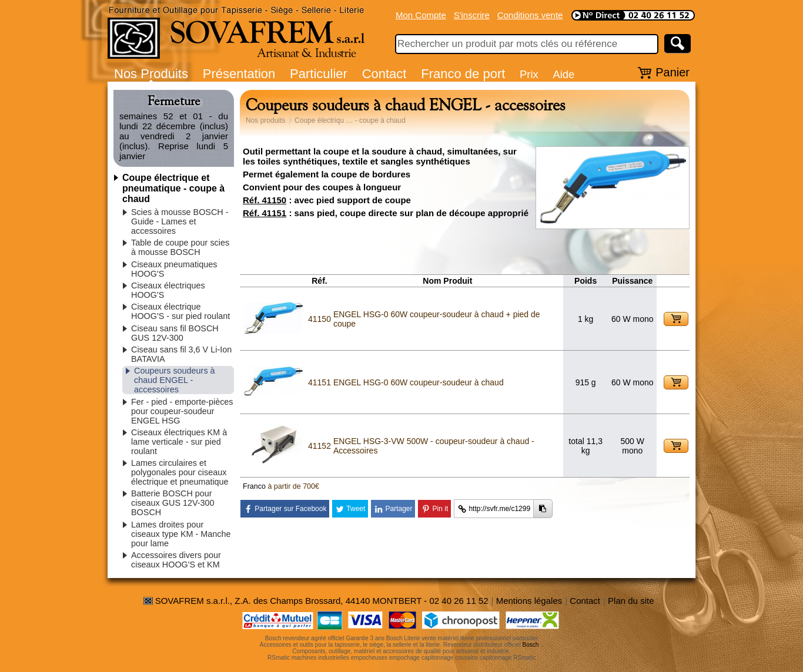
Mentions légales (529, 601)
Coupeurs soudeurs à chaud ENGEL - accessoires (175, 380)
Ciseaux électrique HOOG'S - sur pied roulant (180, 311)
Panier (672, 72)
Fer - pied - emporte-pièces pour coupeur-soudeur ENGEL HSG (182, 411)
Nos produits (265, 120)
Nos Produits (151, 74)
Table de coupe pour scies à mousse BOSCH (180, 247)
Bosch (531, 645)
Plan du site (631, 601)
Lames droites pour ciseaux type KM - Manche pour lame (181, 534)
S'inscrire (472, 15)
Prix (529, 74)
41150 (319, 319)
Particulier (319, 74)
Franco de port (463, 74)
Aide (563, 74)
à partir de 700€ (293, 486)
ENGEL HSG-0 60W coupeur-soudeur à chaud (419, 382)
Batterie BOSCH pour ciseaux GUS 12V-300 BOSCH (173, 503)
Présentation (239, 74)
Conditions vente (530, 15)
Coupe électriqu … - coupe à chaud (350, 120)
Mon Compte (421, 15)
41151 (319, 382)
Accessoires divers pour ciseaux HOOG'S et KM (176, 560)
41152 (319, 446)
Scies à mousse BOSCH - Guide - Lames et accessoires (180, 221)
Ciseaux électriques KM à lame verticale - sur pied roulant (179, 442)
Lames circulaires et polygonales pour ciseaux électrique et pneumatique (180, 472)
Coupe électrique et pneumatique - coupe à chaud (173, 188)
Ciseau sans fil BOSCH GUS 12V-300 (175, 333)
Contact (384, 74)
